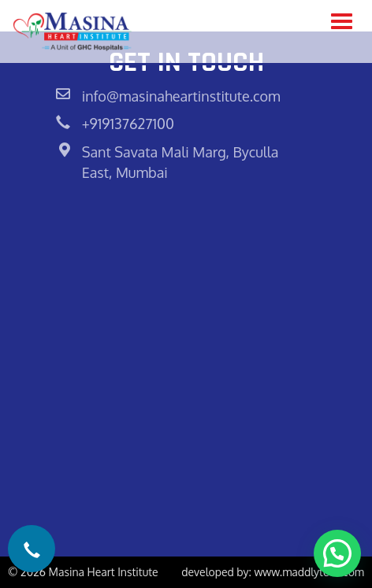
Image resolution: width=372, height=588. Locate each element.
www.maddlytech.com (309, 572)
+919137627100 (128, 124)
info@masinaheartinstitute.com (181, 96)
